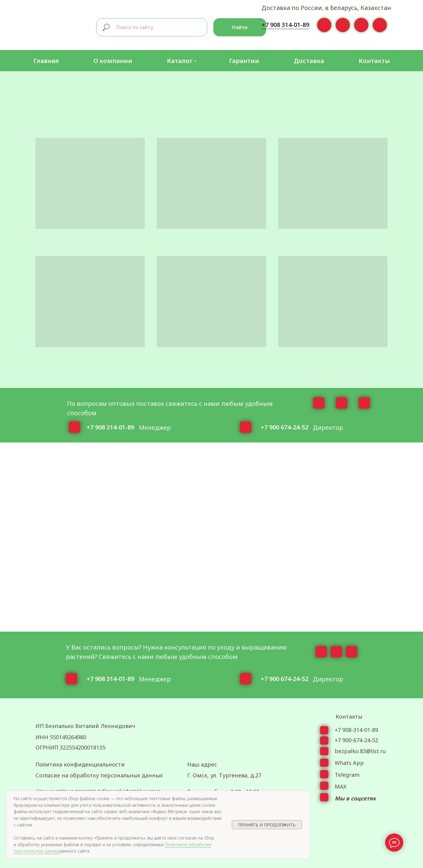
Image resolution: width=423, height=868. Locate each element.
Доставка (309, 61)
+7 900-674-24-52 (356, 740)
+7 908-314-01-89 (356, 730)
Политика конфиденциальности (80, 764)
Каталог (180, 61)
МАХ (341, 786)
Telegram (347, 775)
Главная (46, 61)
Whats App (349, 763)
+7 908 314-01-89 (285, 25)
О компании (113, 61)
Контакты (374, 61)
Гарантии (244, 61)
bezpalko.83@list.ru (360, 751)
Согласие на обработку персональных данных (99, 775)
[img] (60, 26)
